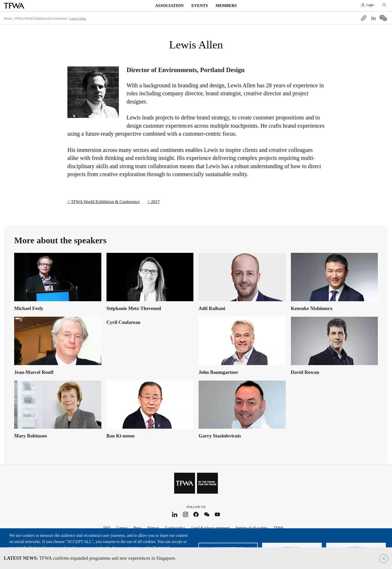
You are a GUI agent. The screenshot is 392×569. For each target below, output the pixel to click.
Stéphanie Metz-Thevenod (134, 308)
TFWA (14, 6)
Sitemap (153, 528)
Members (226, 6)
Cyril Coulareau (123, 322)
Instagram (185, 515)
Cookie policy (175, 528)
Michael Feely (29, 308)
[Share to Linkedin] (373, 18)
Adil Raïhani (212, 308)
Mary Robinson (30, 436)
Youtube (217, 515)
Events (200, 6)
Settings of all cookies (252, 528)
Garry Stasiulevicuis (220, 436)
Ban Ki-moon (121, 436)
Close (384, 559)
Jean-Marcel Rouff (34, 372)
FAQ (107, 528)
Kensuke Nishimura (312, 308)
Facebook (196, 515)
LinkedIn (175, 515)
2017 (155, 202)
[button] (364, 18)
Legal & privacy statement (211, 528)
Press (137, 528)
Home (8, 18)
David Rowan (305, 372)
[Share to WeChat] (383, 18)
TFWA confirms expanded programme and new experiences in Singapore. (90, 558)
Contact (122, 528)
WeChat (207, 515)
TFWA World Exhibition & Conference (41, 18)
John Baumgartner (219, 372)
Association (169, 6)
